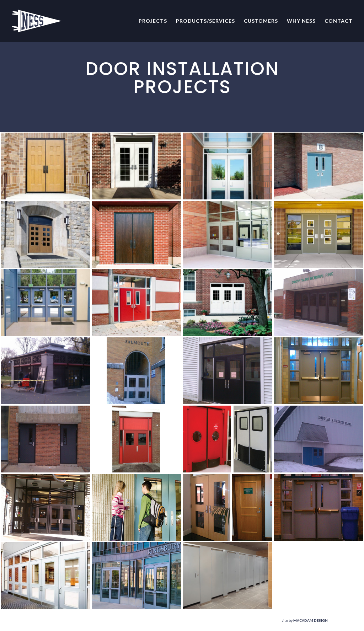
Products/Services (205, 21)
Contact (339, 21)
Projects (153, 21)
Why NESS (301, 21)
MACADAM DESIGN (311, 620)
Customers (261, 21)
